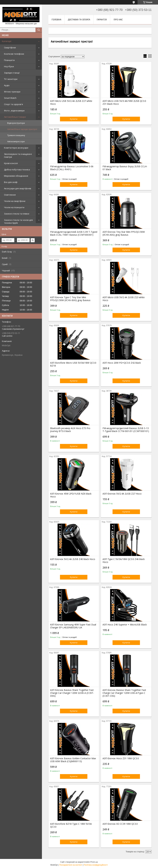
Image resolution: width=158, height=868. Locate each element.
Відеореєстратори (16, 123)
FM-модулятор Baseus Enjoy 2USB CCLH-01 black (125, 168)
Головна (56, 20)
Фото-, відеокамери (14, 111)
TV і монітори (11, 79)
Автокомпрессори (16, 141)
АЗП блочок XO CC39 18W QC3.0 (120, 824)
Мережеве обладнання (16, 176)
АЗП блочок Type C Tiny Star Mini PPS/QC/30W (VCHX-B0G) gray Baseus (70, 299)
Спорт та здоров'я (13, 104)
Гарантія (102, 20)
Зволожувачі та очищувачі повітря (18, 155)
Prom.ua (94, 862)
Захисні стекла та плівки (17, 214)
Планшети (9, 60)
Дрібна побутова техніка (17, 170)
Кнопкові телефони (14, 54)
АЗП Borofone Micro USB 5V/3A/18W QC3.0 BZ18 (73, 364)
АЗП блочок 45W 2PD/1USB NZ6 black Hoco (71, 495)
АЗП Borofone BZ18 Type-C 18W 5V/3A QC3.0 (71, 825)
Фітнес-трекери (12, 92)
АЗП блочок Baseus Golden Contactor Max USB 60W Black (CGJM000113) (73, 760)
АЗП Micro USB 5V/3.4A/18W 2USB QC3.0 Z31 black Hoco (124, 102)
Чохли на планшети (14, 207)
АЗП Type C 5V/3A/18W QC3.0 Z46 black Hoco (124, 561)
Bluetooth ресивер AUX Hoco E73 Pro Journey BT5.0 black (70, 430)
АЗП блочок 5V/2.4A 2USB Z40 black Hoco (73, 559)
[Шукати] (39, 30)
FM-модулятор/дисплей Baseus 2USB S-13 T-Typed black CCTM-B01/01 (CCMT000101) (126, 430)
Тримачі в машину (16, 135)
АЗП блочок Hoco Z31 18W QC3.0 (121, 758)
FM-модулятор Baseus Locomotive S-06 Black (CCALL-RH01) (72, 168)
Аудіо (7, 85)
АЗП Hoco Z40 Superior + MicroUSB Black (125, 625)
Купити (74, 119)
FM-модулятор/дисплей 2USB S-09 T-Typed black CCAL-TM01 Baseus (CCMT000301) (74, 233)
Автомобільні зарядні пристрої (22, 129)
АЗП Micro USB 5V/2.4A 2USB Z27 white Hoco (71, 102)
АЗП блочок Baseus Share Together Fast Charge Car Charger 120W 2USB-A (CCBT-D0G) (72, 693)
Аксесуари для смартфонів (18, 188)
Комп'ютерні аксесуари (16, 148)
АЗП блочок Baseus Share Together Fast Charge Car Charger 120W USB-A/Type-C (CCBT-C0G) (124, 693)
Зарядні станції (12, 73)
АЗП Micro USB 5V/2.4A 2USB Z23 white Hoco (124, 299)
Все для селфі (11, 182)
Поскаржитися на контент (71, 865)
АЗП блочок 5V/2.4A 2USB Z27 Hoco (122, 494)
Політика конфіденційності (96, 865)
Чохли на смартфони (15, 201)
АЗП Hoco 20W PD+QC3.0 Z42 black (122, 363)
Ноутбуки (9, 66)
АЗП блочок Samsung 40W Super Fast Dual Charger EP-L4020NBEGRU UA (73, 626)
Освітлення (10, 195)
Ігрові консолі (11, 163)
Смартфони (10, 48)
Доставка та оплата (79, 20)
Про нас (118, 20)
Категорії (7, 41)
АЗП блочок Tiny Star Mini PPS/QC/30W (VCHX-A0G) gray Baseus (124, 233)
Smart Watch (10, 98)
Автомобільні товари (15, 117)
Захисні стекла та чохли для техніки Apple (18, 221)
